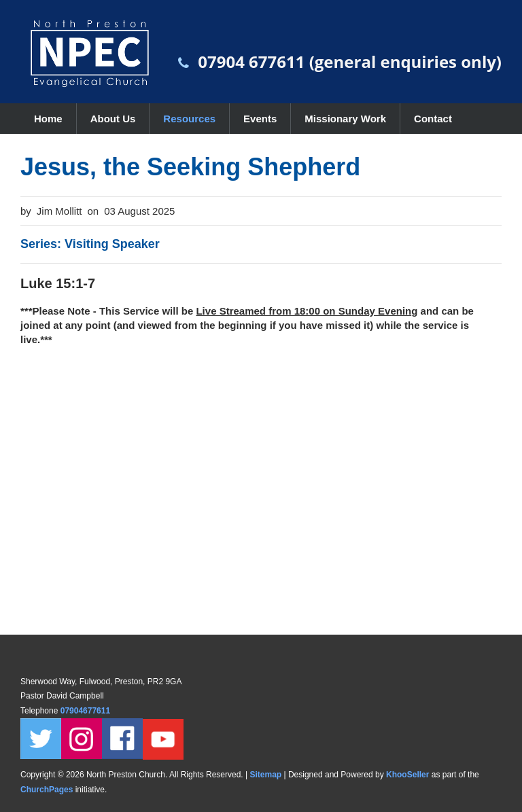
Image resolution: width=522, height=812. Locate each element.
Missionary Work (345, 119)
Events (260, 119)
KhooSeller (407, 775)
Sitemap (265, 775)
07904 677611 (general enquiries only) (350, 61)
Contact (433, 119)
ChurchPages (47, 790)
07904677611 (87, 711)
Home (48, 119)
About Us (113, 119)
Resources (189, 119)
